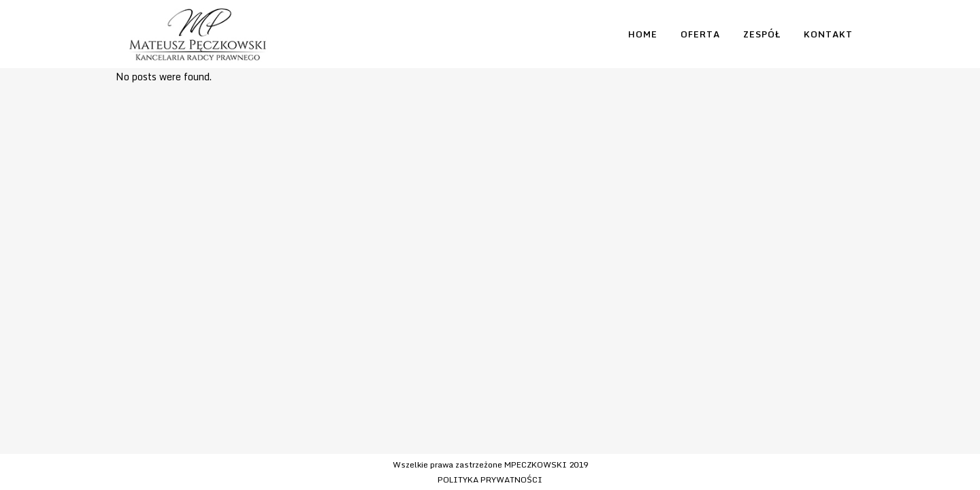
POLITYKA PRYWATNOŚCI (490, 479)
